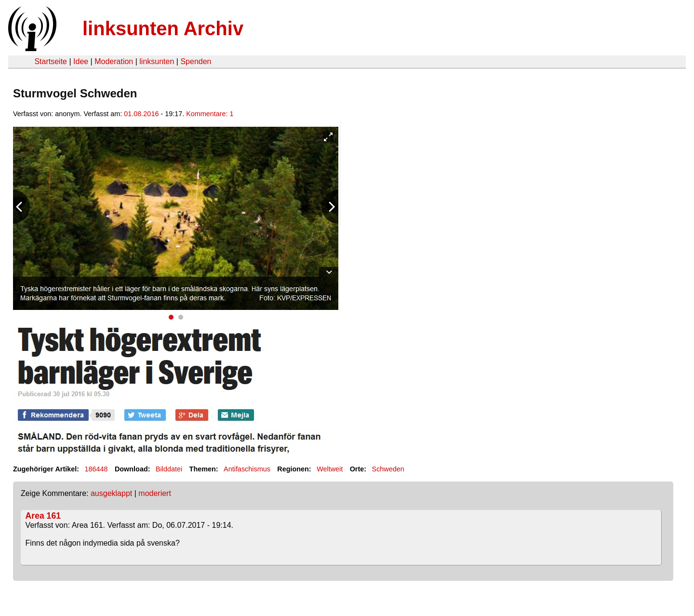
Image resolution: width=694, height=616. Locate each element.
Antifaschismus (247, 469)
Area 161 (43, 516)
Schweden (388, 469)
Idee (81, 61)
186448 (96, 469)
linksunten (157, 61)
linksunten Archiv (163, 28)
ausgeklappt (111, 493)
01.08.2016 (141, 114)
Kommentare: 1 (210, 114)
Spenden (196, 61)
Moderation (114, 61)
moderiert (155, 493)
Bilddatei (169, 469)
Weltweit (330, 469)
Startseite (51, 61)
